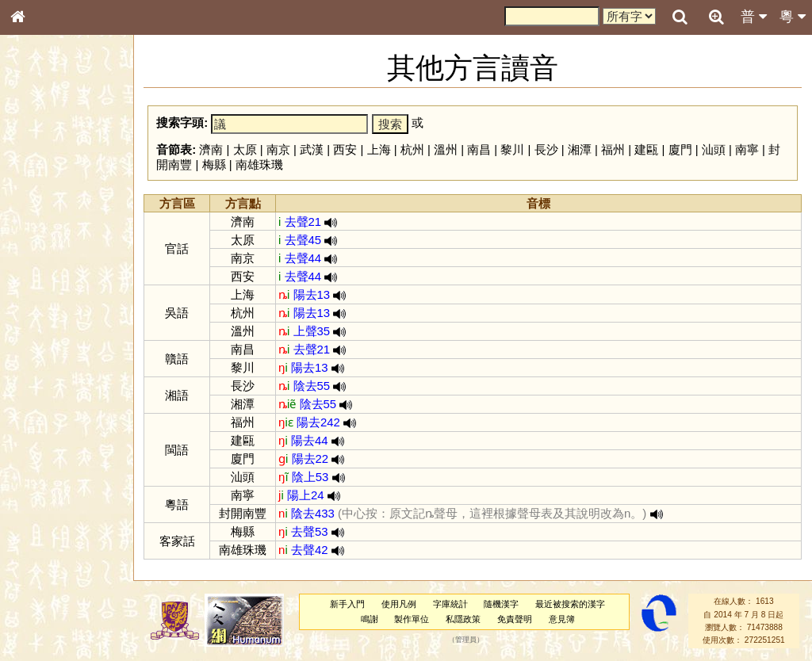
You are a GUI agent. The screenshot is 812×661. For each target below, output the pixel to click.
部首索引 (39, 212)
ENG (70, 175)
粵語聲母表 (44, 325)
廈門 (684, 149)
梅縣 (217, 164)
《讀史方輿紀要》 (58, 502)
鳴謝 (371, 619)
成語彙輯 (39, 516)
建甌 (650, 149)
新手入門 (349, 604)
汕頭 (717, 149)
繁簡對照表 (44, 530)
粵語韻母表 (44, 340)
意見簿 (563, 619)
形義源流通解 (48, 269)
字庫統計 (452, 604)
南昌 (483, 149)
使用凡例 (400, 604)
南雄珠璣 (262, 164)
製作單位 (413, 619)
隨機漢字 (503, 604)
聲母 (32, 417)
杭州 (416, 149)
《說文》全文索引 (58, 487)
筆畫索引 (39, 226)
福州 (616, 149)
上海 (382, 149)
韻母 (54, 417)
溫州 (449, 149)
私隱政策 (465, 619)
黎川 (516, 149)
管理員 (467, 640)
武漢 (316, 149)
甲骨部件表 (44, 240)
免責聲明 (516, 619)
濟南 (215, 149)
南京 (282, 149)
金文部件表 (44, 255)
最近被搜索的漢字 (572, 604)
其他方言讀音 (48, 445)
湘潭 (583, 149)
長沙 (550, 149)
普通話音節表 (48, 431)
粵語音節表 (44, 311)
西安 (349, 149)
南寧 (750, 149)
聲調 (75, 417)
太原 (248, 149)
